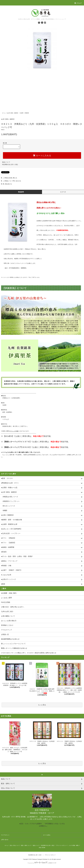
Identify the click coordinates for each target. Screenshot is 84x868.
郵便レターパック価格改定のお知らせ (14, 648)
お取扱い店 (5, 634)
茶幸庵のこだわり (7, 625)
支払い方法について (15, 845)
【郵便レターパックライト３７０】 (17, 442)
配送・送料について (26, 845)
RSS (40, 848)
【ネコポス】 (9, 436)
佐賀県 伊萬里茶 (24, 113)
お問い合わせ (5, 840)
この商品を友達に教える (9, 178)
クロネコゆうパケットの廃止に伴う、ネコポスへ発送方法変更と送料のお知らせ (29, 653)
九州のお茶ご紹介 (7, 611)
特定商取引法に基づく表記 (10, 165)
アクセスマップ (6, 630)
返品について (6, 162)
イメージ (63, 192)
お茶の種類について (8, 616)
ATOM (44, 848)
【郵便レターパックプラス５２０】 (17, 447)
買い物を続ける (6, 184)
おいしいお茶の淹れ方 (9, 621)
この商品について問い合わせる (10, 181)
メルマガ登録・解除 (73, 845)
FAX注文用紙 (6, 602)
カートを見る (47, 835)
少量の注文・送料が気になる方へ (13, 607)
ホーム (4, 113)
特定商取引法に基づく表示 (35, 855)
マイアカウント (5, 835)
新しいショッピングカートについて (13, 644)
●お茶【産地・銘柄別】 (13, 113)
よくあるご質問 (6, 598)
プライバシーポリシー (61, 845)
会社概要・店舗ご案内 (9, 593)
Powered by (42, 863)
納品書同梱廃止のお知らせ (10, 639)
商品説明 (21, 192)
